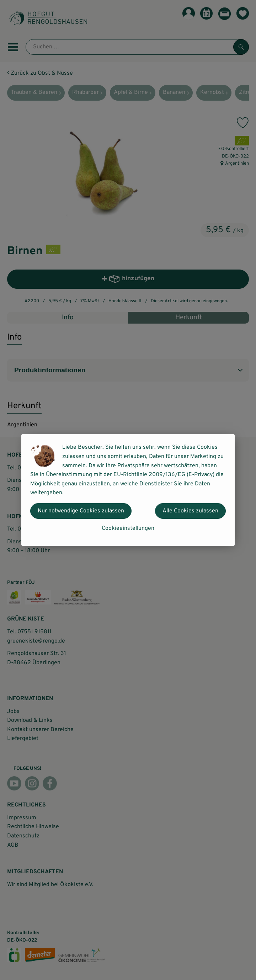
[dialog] (128, 490)
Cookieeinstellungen (128, 528)
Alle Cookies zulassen (190, 511)
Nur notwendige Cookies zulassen (81, 511)
